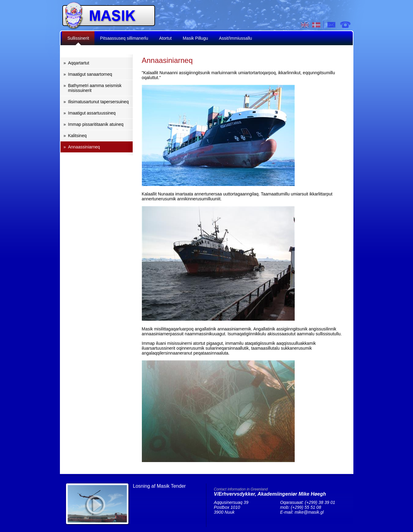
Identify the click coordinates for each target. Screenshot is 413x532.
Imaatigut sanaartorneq (90, 74)
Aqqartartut (79, 63)
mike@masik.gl (309, 512)
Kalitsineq (77, 136)
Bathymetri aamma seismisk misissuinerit (95, 88)
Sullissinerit (78, 38)
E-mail (332, 25)
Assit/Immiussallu (235, 38)
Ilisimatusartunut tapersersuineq (98, 102)
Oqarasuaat (345, 25)
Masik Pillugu (195, 38)
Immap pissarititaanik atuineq (96, 124)
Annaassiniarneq (84, 147)
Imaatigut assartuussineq (92, 113)
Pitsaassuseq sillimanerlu (124, 38)
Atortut (166, 38)
